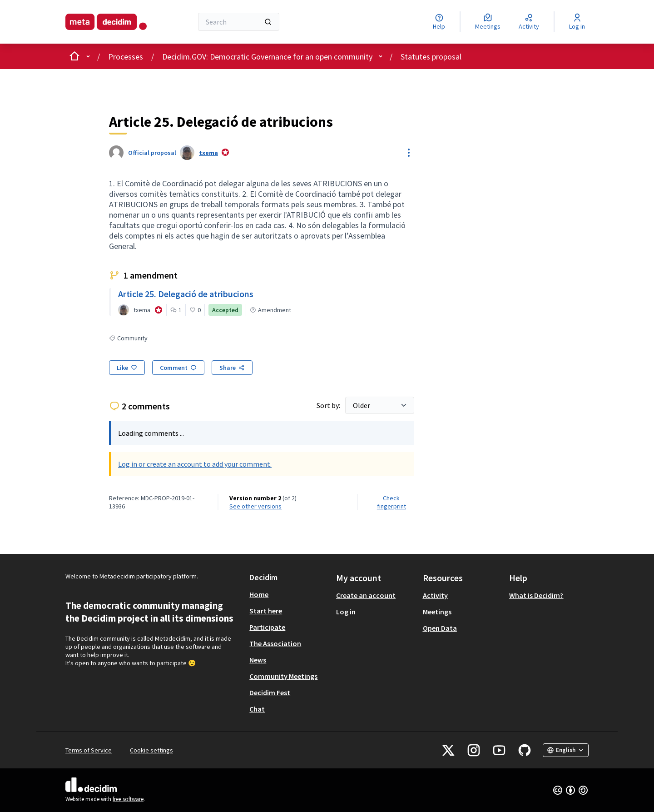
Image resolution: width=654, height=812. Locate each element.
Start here (266, 611)
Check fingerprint (391, 502)
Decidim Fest (270, 692)
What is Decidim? (536, 595)
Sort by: (329, 405)
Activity (435, 595)
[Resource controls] (409, 153)
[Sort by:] (380, 405)
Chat (257, 709)
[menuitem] (289, 594)
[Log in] (577, 22)
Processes (126, 57)
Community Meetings (283, 676)
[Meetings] (488, 22)
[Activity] (529, 22)
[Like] (127, 368)
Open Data (440, 628)
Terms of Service (89, 750)
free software (128, 799)
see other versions (255, 506)
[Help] (439, 22)
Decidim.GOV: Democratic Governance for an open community (267, 57)
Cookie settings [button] (151, 750)
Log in (346, 612)
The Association (275, 643)
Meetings (437, 612)
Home (259, 594)
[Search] (239, 22)
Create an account (366, 595)
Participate (267, 627)
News (258, 660)
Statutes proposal (431, 57)
